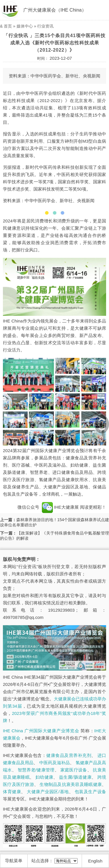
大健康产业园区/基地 (48, 792)
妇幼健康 (44, 777)
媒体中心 (25, 26)
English (95, 861)
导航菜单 (14, 861)
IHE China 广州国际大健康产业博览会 (41, 731)
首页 (8, 26)
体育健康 (12, 792)
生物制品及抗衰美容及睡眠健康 (71, 784)
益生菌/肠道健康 (75, 777)
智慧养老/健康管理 (36, 770)
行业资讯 (45, 26)
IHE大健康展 (60, 507)
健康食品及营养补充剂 (69, 755)
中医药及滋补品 (54, 763)
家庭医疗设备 (74, 770)
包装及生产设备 (90, 792)
